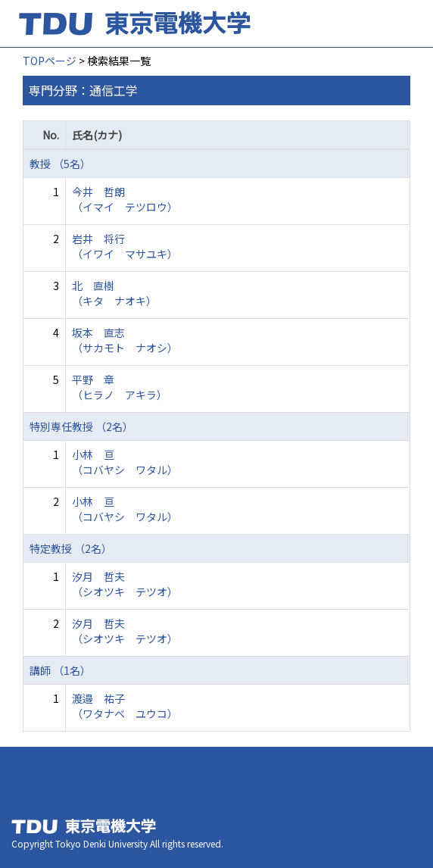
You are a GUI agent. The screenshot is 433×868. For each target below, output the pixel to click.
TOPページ (50, 61)
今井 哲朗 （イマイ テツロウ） (125, 199)
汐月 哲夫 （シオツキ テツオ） (125, 584)
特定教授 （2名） (71, 548)
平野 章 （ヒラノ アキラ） (120, 387)
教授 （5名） (60, 164)
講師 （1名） (60, 670)
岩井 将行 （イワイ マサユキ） (125, 246)
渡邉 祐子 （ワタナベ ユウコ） (125, 706)
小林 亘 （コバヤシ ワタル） (125, 462)
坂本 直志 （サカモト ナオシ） (125, 340)
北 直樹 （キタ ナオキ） (114, 293)
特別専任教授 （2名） (81, 426)
